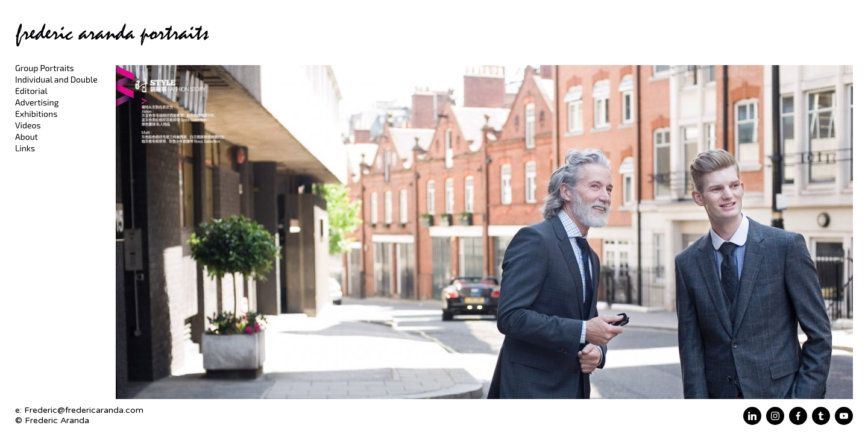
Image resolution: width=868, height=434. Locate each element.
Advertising (37, 102)
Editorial (31, 91)
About (27, 137)
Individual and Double (56, 79)
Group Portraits (45, 68)
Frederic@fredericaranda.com (84, 410)
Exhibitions (36, 114)
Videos (28, 125)
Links (25, 148)
